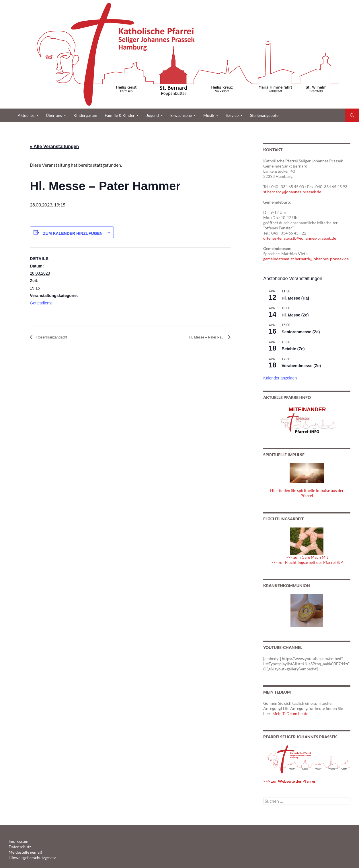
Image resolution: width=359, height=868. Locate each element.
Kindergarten (85, 115)
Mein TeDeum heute (290, 714)
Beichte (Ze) (293, 349)
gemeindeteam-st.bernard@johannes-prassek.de (306, 259)
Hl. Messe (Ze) (295, 315)
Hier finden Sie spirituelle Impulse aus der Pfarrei (307, 493)
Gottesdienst (41, 303)
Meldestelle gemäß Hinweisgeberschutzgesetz (43, 852)
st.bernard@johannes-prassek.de (292, 192)
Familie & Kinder (120, 115)
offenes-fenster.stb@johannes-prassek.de (300, 238)
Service (232, 115)
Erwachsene (181, 115)
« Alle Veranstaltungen (54, 146)
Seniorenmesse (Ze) (301, 332)
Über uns (54, 115)
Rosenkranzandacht (56, 337)
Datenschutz (18, 846)
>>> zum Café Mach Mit (307, 557)
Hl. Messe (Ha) (295, 298)
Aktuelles (26, 115)
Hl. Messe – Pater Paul (201, 337)
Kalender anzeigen (280, 378)
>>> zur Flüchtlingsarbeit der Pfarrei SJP (307, 562)
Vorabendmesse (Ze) (301, 366)
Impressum (17, 841)
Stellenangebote (264, 115)
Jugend (153, 115)
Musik (209, 115)
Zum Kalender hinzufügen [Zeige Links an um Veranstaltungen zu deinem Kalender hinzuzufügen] (73, 233)
